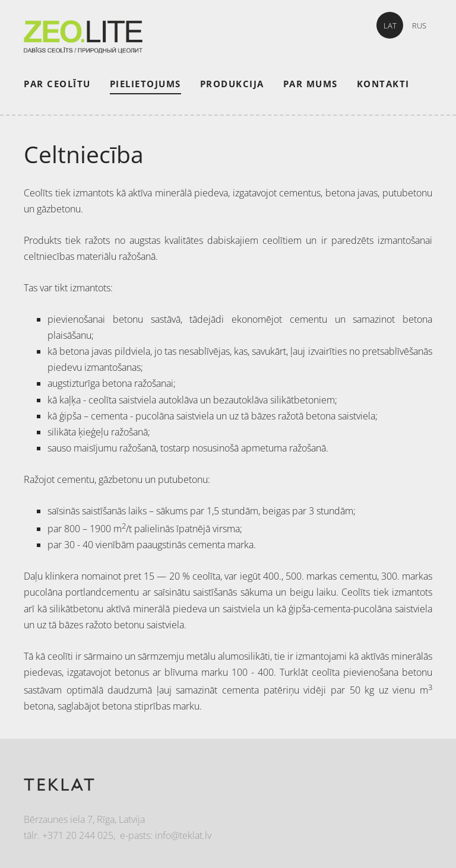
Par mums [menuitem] (311, 84)
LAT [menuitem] (390, 26)
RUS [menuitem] (419, 26)
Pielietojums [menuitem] (145, 84)
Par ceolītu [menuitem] (57, 84)
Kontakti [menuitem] (383, 84)
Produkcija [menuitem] (232, 84)
